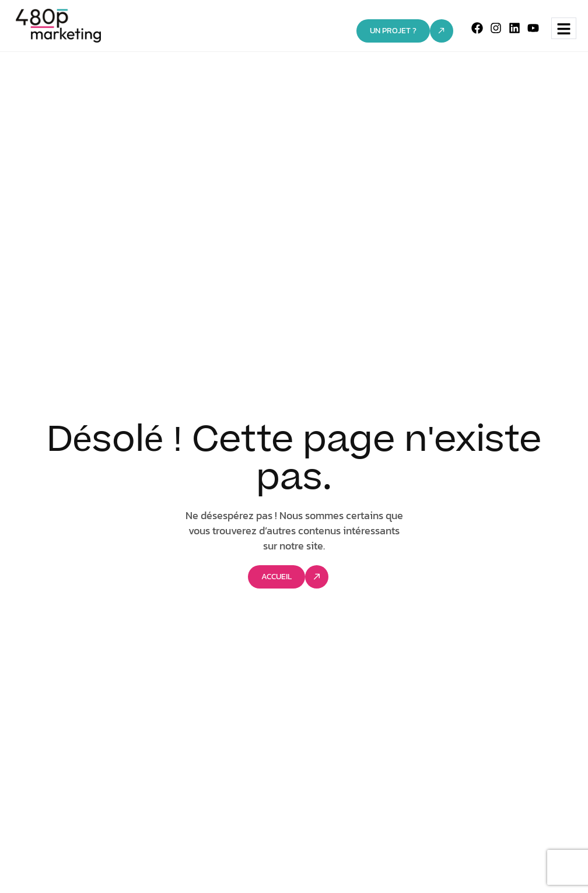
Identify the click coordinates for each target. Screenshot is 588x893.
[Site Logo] (59, 25)
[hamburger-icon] (564, 28)
